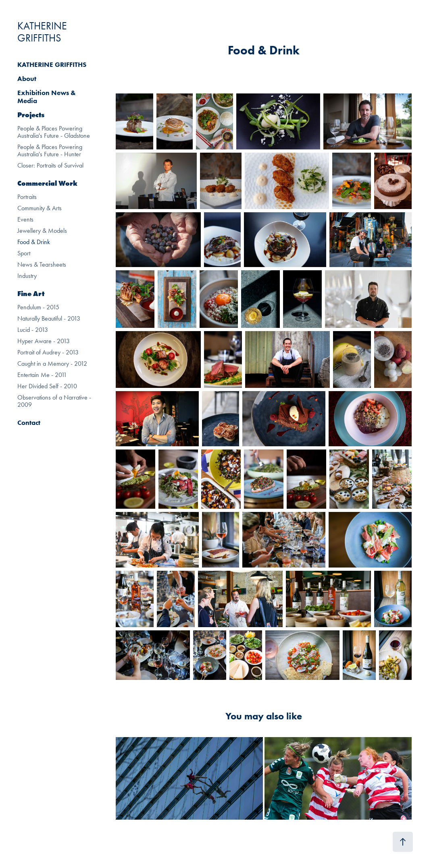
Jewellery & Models (42, 231)
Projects (31, 115)
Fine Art (31, 294)
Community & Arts (40, 208)
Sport (24, 253)
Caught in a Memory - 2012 (52, 364)
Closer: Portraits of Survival (50, 165)
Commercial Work (47, 183)
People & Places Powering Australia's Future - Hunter (50, 150)
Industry (27, 276)
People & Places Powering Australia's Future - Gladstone (54, 132)
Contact (29, 423)
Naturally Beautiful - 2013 (49, 318)
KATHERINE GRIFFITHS (43, 32)
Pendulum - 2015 (38, 307)
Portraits (27, 197)
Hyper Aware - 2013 (44, 341)
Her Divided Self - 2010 (47, 386)
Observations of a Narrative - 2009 (54, 401)
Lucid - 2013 (33, 330)
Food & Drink (34, 242)
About (27, 79)
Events (25, 219)
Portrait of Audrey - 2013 (48, 352)
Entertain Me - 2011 (42, 375)
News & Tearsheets (42, 264)
